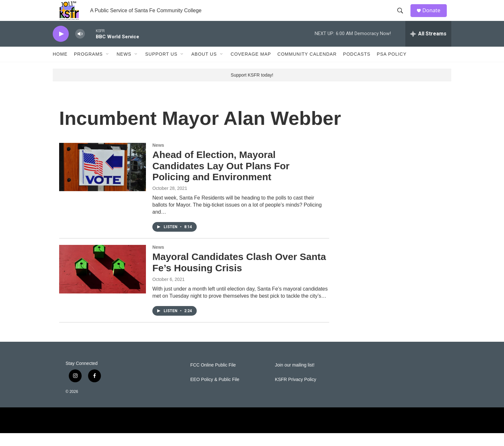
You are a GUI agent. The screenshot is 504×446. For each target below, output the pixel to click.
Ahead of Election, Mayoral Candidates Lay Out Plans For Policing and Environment (221, 179)
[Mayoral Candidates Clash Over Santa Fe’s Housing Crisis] (103, 282)
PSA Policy (392, 67)
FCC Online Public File (213, 378)
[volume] (80, 47)
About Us (204, 67)
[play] (61, 47)
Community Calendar (307, 67)
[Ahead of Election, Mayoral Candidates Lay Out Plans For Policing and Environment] (103, 180)
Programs (88, 67)
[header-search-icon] (403, 17)
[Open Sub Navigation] (108, 67)
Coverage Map (251, 67)
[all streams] (428, 47)
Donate (435, 17)
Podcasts (357, 67)
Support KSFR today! (252, 88)
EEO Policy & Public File (215, 392)
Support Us (162, 67)
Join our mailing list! (295, 378)
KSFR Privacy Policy (295, 392)
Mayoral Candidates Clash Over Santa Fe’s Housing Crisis (239, 275)
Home (60, 67)
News (124, 67)
